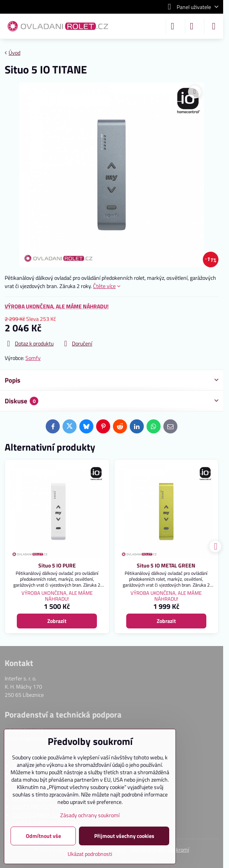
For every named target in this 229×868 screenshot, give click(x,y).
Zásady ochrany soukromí (90, 815)
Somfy (33, 358)
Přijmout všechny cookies (124, 836)
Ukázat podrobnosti (90, 854)
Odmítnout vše (43, 836)
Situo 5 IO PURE (57, 565)
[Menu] (214, 26)
